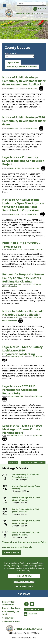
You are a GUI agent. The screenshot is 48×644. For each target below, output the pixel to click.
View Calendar (12, 553)
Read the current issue (24, 582)
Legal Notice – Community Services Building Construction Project (23, 161)
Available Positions (11, 621)
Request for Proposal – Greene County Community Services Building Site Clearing (23, 278)
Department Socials (34, 610)
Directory (41, 8)
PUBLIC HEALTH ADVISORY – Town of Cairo (21, 245)
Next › (36, 462)
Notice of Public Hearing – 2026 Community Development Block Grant (24, 121)
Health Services (37, 249)
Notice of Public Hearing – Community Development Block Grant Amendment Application (24, 81)
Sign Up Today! (24, 576)
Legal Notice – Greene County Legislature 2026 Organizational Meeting (22, 350)
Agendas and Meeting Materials (17, 547)
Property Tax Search (12, 608)
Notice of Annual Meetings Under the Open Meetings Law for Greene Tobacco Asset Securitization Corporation (23, 205)
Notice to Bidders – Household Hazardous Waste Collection (23, 313)
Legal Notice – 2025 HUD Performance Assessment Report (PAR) (20, 390)
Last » (42, 462)
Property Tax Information (8, 603)
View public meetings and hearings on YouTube (24, 542)
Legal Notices (13, 62)
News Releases (11, 53)
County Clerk (8, 618)
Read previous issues (24, 586)
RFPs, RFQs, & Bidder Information (22, 67)
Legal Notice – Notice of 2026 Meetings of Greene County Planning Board (22, 429)
